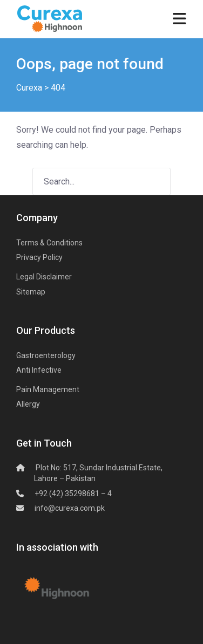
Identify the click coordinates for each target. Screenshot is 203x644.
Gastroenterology (46, 355)
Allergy (28, 404)
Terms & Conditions (49, 243)
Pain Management (48, 389)
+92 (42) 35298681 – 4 (73, 494)
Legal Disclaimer (44, 277)
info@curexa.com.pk (70, 508)
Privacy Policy (39, 257)
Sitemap (31, 292)
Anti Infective (39, 370)
